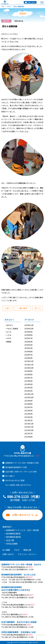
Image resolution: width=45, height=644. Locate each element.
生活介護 (10, 540)
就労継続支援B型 (13, 537)
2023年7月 (28, 378)
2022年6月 (28, 411)
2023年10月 (29, 368)
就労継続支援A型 (13, 534)
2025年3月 (28, 345)
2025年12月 (29, 325)
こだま (9, 335)
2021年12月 (29, 424)
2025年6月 (28, 342)
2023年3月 (28, 388)
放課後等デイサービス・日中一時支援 (22, 530)
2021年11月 (29, 427)
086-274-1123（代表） (24, 497)
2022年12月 (29, 394)
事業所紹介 (7, 527)
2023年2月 (28, 391)
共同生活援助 (12, 544)
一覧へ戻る (22, 308)
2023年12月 (29, 361)
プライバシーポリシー (27, 554)
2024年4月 (28, 358)
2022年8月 (28, 404)
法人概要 (6, 550)
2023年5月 (28, 384)
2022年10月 (29, 397)
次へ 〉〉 (38, 308)
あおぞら (10, 325)
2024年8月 (28, 352)
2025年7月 (28, 338)
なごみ (9, 332)
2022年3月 (28, 417)
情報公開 (27, 550)
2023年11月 (29, 365)
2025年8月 (28, 335)
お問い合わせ (8, 554)
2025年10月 (29, 329)
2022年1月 (28, 420)
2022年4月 (28, 414)
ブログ (17, 550)
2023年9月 (28, 371)
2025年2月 (28, 348)
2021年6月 (28, 437)
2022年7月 (28, 407)
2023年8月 (28, 374)
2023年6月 (28, 381)
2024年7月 (28, 355)
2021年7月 (28, 434)
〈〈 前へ (7, 308)
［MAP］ (38, 456)
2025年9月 (28, 332)
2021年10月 (29, 430)
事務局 (9, 342)
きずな (9, 338)
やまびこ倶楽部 (12, 329)
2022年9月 (28, 401)
